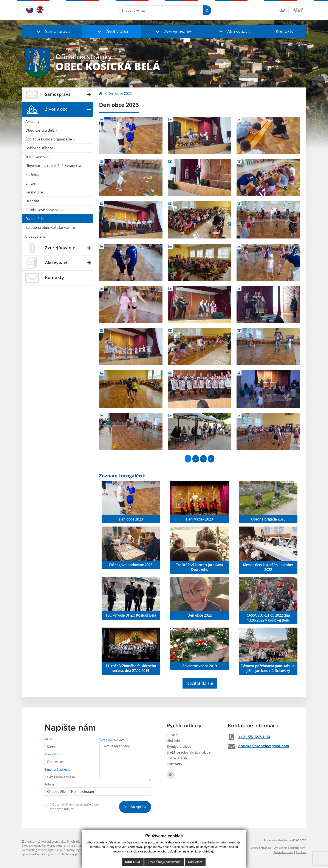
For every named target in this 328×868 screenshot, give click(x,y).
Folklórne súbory (41, 148)
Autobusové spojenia (43, 210)
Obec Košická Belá (42, 130)
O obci (172, 735)
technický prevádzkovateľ (79, 854)
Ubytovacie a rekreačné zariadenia (53, 166)
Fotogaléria (35, 219)
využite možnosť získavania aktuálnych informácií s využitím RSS (65, 842)
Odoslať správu (135, 807)
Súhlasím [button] (133, 862)
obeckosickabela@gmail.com (264, 746)
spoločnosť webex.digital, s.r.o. (41, 854)
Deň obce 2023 (120, 94)
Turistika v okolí (38, 157)
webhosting (29, 850)
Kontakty (285, 31)
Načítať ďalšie (200, 683)
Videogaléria (36, 236)
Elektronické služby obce (189, 753)
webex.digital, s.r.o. (50, 850)
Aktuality (32, 122)
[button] (52, 31)
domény (69, 850)
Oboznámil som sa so (76, 807)
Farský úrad (35, 192)
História (173, 741)
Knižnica (32, 175)
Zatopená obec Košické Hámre (50, 228)
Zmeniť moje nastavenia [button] (164, 862)
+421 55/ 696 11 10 (254, 737)
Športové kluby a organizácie (50, 139)
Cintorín (32, 183)
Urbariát (32, 201)
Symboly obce (179, 747)
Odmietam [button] (195, 862)
